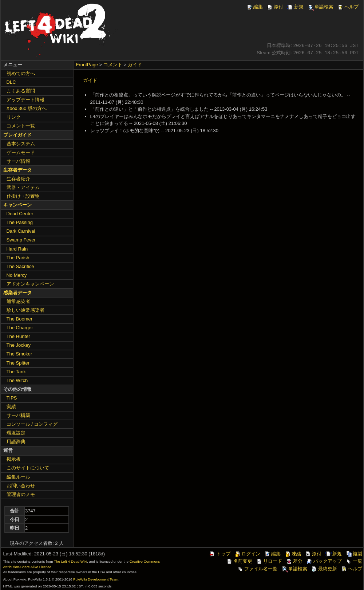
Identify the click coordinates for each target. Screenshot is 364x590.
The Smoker (19, 354)
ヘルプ (348, 7)
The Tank (16, 372)
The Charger (20, 328)
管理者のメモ (21, 494)
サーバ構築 (18, 415)
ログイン (247, 554)
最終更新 (324, 569)
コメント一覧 (21, 126)
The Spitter (18, 363)
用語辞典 (16, 442)
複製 (354, 554)
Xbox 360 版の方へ (27, 108)
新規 (295, 7)
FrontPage (87, 65)
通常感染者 (18, 301)
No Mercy (17, 275)
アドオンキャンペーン (30, 284)
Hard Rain (17, 249)
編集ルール (18, 477)
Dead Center (20, 214)
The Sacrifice (20, 266)
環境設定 (16, 433)
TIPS (12, 398)
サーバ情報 (18, 161)
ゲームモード (21, 152)
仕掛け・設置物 (23, 196)
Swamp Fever (21, 240)
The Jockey (19, 345)
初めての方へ (21, 73)
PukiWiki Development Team (96, 579)
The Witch (17, 380)
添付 (275, 7)
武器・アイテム (23, 187)
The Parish (18, 258)
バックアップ (324, 561)
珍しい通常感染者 (25, 310)
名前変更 (239, 561)
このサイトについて (28, 468)
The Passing (20, 222)
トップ (220, 554)
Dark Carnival (21, 231)
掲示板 (14, 459)
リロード (269, 561)
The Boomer (20, 319)
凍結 (293, 554)
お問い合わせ (21, 486)
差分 (294, 561)
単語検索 (320, 7)
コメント (113, 65)
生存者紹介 (18, 179)
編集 (254, 7)
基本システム (21, 144)
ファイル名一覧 (257, 569)
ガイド (135, 65)
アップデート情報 (25, 100)
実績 (11, 407)
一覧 (354, 561)
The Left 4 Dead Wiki (70, 561)
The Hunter (18, 336)
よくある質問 (21, 91)
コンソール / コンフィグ (32, 424)
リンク (14, 117)
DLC (11, 82)
